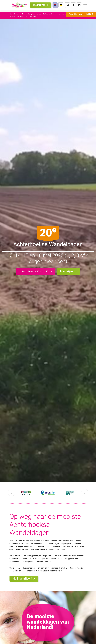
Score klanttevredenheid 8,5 (81, 14)
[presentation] (11, 493)
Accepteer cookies (16, 16)
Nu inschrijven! (24, 579)
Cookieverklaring (30, 16)
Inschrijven (41, 6)
